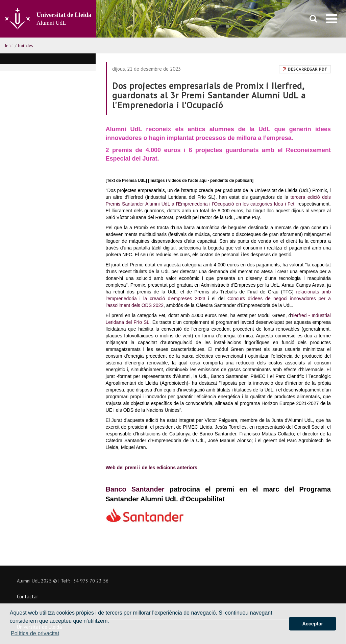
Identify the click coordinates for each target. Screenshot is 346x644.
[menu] (332, 19)
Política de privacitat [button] (35, 633)
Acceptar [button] (313, 624)
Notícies (26, 45)
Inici (9, 45)
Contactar (28, 597)
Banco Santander (138, 489)
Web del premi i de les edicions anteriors (152, 468)
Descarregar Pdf (305, 69)
